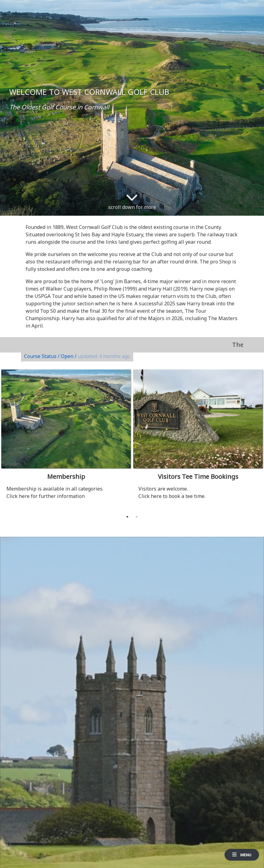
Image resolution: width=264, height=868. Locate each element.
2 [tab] (137, 517)
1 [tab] (127, 517)
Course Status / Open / (77, 356)
